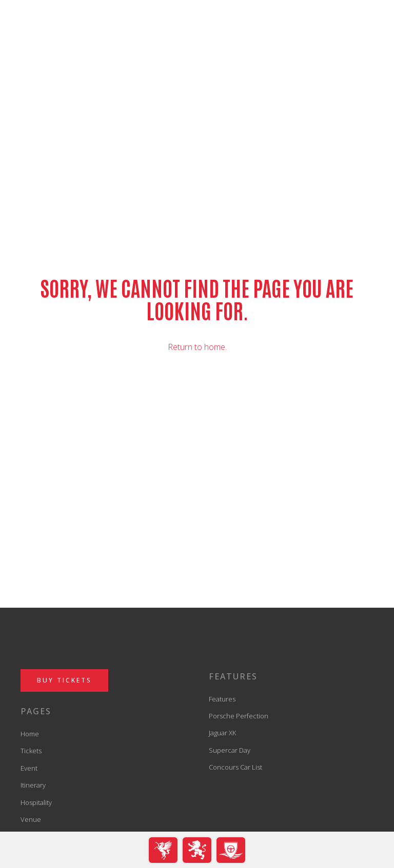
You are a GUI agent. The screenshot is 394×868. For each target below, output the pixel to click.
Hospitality (36, 802)
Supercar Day (230, 750)
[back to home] (197, 37)
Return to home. (197, 347)
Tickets (31, 751)
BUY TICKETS (64, 680)
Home (30, 734)
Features (222, 699)
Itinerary (33, 785)
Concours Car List (235, 767)
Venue (31, 819)
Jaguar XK (222, 733)
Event (29, 768)
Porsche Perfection (239, 716)
